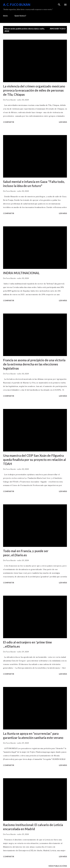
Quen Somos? (20, 16)
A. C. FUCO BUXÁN (17, 5)
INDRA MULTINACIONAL (21, 273)
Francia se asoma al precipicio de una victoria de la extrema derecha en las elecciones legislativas (34, 364)
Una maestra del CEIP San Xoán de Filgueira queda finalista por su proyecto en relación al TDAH (34, 460)
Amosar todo (58, 29)
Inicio (5, 16)
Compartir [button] (9, 122)
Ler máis (63, 122)
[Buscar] (59, 5)
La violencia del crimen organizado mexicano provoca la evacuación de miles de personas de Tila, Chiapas (34, 90)
